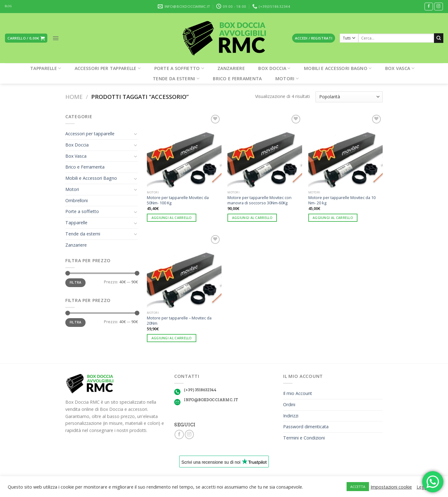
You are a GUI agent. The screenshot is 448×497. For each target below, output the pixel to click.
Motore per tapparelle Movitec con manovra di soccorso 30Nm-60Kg (259, 200)
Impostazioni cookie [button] (391, 487)
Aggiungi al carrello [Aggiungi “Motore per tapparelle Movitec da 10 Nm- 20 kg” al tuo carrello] (333, 218)
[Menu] (56, 38)
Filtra (76, 282)
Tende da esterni (176, 79)
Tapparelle (46, 68)
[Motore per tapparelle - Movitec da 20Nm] (184, 271)
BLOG (8, 6)
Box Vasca (400, 68)
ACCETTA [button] (358, 487)
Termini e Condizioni (304, 438)
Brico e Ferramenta (237, 79)
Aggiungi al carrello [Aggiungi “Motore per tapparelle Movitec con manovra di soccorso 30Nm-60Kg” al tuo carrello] (252, 218)
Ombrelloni (77, 200)
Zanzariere (231, 68)
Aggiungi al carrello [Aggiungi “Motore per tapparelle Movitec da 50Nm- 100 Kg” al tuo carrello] (172, 218)
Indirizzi (291, 416)
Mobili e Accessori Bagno (338, 68)
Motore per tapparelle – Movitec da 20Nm (179, 320)
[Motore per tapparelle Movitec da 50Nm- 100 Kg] (184, 151)
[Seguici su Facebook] (429, 7)
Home (74, 97)
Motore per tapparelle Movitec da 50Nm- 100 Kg (178, 200)
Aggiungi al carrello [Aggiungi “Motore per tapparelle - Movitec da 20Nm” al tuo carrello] (172, 338)
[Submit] (439, 38)
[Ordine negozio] (349, 97)
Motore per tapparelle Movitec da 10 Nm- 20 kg (342, 200)
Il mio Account (298, 393)
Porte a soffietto (179, 68)
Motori (287, 79)
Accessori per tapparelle (108, 68)
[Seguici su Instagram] (439, 7)
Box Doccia (274, 68)
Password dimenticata (306, 427)
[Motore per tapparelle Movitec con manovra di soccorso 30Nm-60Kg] (265, 151)
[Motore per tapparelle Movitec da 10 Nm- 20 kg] (346, 151)
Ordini (289, 404)
